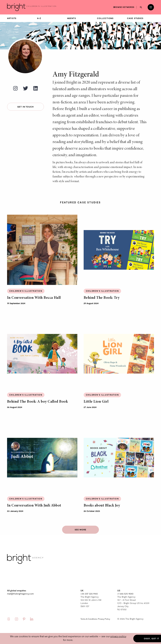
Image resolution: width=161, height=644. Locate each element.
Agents (72, 18)
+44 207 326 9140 (89, 594)
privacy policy (118, 636)
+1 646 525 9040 (125, 594)
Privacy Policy (104, 619)
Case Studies (135, 18)
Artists (12, 18)
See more (80, 530)
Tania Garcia (146, 39)
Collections (105, 18)
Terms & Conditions (89, 619)
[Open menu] (151, 7)
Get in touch (25, 107)
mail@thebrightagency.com (20, 594)
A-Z (39, 18)
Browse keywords (124, 7)
